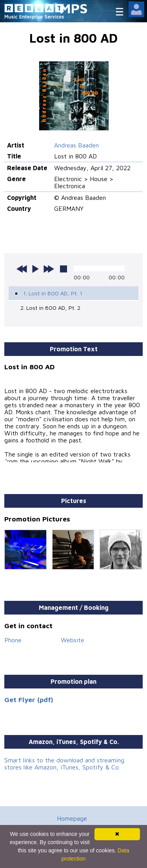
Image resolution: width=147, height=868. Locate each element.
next (49, 269)
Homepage (72, 818)
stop (64, 269)
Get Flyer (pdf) (29, 700)
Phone (13, 640)
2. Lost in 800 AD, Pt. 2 (50, 308)
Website (73, 640)
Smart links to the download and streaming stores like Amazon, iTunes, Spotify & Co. (64, 764)
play (35, 269)
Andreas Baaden (76, 145)
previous (22, 269)
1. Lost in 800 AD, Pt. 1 (53, 293)
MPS (74, 8)
